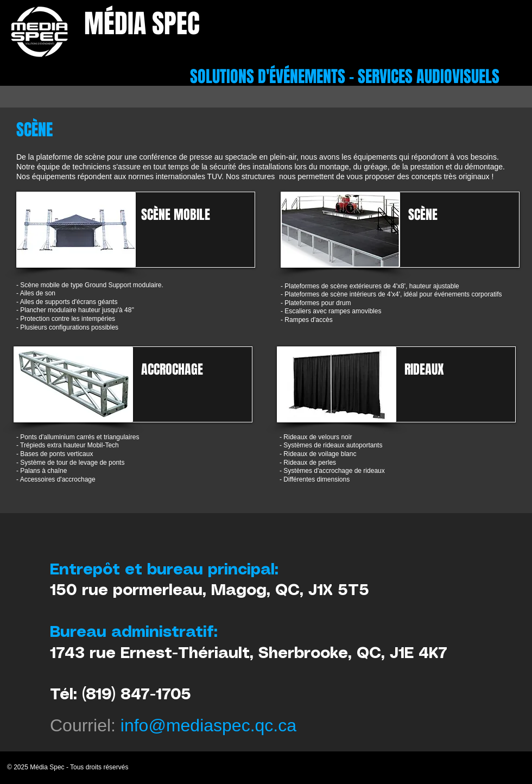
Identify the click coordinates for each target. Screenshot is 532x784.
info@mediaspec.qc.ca (208, 725)
